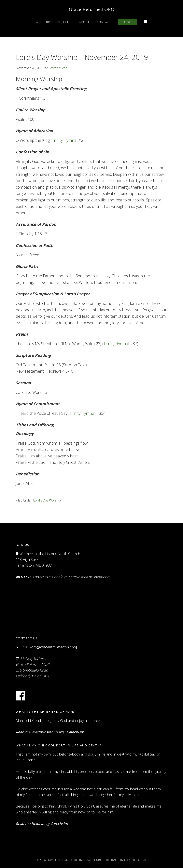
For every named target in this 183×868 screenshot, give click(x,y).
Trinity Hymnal (65, 140)
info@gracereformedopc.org (53, 647)
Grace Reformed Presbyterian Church (76, 860)
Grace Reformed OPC (91, 9)
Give (128, 22)
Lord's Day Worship (47, 500)
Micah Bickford (135, 860)
